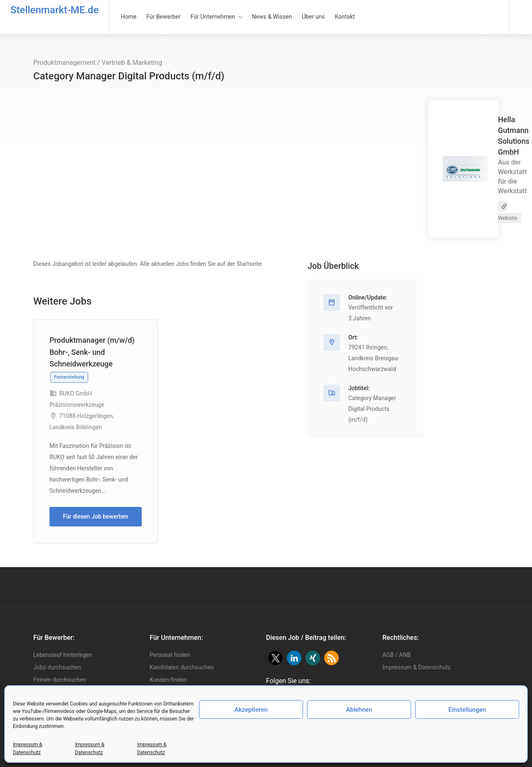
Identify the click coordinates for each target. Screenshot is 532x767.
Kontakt (345, 17)
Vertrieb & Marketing (132, 63)
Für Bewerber (163, 17)
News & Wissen (272, 17)
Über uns (313, 17)
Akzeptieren (251, 710)
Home (128, 17)
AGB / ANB (397, 655)
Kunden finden (168, 680)
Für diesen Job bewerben (95, 516)
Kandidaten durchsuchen (182, 667)
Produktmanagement (64, 63)
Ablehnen (359, 710)
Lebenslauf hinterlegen (63, 655)
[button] (275, 658)
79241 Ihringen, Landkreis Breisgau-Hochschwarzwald (374, 358)
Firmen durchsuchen (60, 680)
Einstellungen (467, 710)
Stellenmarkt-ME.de (54, 10)
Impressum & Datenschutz (416, 667)
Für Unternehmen (213, 17)
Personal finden (170, 655)
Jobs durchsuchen (57, 667)
